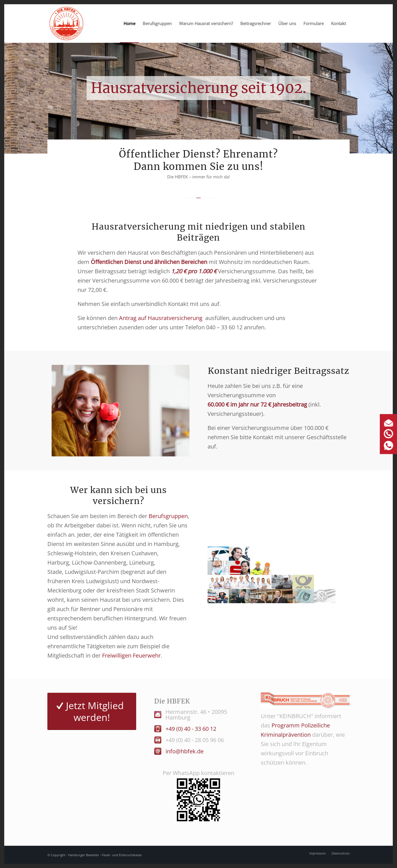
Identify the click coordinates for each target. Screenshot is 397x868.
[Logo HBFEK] (66, 24)
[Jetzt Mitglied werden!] (92, 711)
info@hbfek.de (185, 751)
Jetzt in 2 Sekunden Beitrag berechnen (198, 108)
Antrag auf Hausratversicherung (161, 318)
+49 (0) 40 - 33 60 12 (191, 729)
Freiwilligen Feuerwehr (131, 655)
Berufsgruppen (168, 516)
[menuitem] (129, 24)
